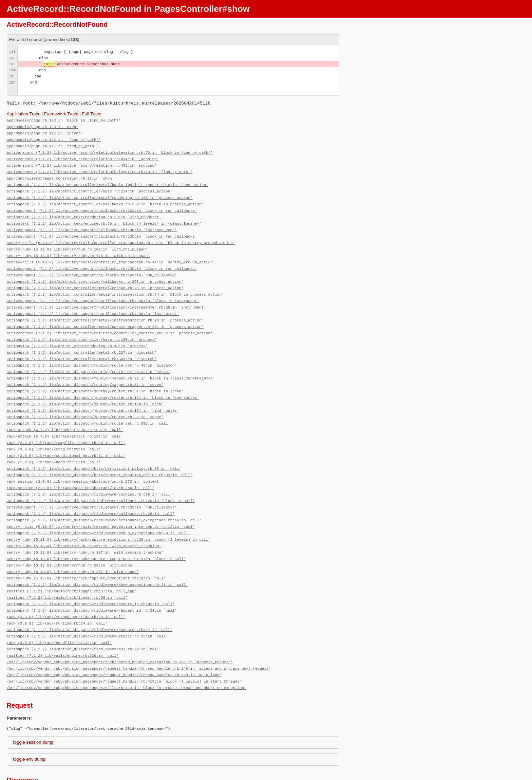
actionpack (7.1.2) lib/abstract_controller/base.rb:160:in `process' (82, 328)
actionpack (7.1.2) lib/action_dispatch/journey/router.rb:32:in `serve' (85, 401)
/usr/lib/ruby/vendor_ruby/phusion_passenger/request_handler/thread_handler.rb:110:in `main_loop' (114, 645)
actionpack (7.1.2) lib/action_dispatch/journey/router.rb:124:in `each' (85, 389)
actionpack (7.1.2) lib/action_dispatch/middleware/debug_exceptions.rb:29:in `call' (99, 511)
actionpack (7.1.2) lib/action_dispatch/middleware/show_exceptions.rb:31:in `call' (98, 560)
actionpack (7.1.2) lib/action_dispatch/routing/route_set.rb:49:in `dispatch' (92, 352)
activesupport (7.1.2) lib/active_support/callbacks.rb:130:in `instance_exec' (92, 224)
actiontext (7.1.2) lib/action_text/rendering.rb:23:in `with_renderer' (84, 212)
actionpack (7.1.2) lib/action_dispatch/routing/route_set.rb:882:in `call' (89, 407)
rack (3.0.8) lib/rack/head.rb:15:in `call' (54, 444)
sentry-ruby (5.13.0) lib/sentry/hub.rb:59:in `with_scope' (71, 542)
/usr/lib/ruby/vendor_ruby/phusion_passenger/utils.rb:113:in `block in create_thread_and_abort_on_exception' (127, 658)
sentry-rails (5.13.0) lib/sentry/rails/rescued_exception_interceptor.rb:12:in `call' (101, 505)
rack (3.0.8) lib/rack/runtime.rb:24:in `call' (57, 597)
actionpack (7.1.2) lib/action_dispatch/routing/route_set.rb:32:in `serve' (89, 358)
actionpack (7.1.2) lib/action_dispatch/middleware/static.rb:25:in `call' (87, 609)
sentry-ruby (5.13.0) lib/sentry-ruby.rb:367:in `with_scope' (73, 548)
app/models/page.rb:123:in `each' (43, 126)
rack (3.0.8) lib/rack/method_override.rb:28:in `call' (66, 590)
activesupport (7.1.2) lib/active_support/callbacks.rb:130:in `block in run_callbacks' (102, 230)
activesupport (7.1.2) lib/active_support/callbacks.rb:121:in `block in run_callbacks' (102, 206)
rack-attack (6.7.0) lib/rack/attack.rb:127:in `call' (65, 419)
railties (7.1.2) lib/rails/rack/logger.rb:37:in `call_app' (72, 566)
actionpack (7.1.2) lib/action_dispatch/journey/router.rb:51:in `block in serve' (95, 377)
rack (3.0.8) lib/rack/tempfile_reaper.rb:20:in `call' (66, 425)
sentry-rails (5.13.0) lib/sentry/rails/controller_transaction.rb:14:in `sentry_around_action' (111, 254)
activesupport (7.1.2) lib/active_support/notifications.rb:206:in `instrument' (93, 303)
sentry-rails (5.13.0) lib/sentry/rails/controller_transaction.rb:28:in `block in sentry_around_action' (121, 236)
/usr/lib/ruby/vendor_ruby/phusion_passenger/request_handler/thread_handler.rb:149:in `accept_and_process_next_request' (139, 639)
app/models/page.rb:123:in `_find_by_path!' (54, 138)
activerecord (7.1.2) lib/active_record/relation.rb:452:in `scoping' (82, 163)
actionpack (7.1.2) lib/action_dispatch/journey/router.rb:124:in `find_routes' (93, 395)
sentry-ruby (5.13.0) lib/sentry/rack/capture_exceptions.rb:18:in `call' (86, 554)
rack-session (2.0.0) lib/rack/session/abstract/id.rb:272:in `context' (84, 462)
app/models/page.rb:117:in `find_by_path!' (53, 144)
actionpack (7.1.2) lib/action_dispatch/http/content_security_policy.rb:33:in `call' (100, 456)
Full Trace (92, 114)
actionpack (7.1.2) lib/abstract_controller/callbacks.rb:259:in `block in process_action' (105, 199)
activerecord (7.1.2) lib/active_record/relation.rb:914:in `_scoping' (83, 157)
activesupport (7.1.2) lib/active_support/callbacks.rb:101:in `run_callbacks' (92, 487)
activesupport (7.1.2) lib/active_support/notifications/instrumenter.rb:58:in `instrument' (106, 297)
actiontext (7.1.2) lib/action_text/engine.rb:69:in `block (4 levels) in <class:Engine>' (104, 218)
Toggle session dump (33, 712)
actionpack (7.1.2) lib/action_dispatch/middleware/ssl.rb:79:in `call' (84, 621)
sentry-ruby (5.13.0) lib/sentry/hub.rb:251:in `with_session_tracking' (84, 523)
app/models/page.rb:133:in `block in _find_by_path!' (64, 120)
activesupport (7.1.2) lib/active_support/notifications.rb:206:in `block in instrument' (103, 291)
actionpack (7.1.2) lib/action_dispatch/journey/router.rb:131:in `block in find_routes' (103, 383)
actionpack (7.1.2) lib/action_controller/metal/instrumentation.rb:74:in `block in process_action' (115, 285)
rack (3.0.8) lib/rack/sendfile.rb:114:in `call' (59, 615)
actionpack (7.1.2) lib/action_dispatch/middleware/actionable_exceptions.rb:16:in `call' (104, 499)
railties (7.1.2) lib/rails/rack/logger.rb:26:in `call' (67, 572)
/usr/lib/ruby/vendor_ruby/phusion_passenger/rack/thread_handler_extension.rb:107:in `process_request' (120, 633)
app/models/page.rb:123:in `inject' (45, 132)
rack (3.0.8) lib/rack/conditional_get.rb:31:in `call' (66, 438)
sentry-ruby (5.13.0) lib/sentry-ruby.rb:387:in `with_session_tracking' (85, 529)
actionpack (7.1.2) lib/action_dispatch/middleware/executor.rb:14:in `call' (90, 603)
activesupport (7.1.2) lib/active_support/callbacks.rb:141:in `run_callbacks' (92, 267)
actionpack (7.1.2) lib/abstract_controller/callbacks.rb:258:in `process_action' (95, 273)
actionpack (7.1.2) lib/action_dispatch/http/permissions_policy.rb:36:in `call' (94, 450)
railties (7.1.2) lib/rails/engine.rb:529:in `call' (63, 627)
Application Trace (24, 114)
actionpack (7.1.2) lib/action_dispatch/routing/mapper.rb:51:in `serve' (85, 370)
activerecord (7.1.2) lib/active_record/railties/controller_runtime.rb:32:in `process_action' (110, 322)
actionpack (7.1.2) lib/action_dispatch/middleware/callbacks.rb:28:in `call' (91, 493)
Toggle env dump (29, 729)
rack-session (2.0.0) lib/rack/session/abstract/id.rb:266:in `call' (81, 468)
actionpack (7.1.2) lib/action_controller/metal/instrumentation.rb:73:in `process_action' (105, 309)
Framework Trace (61, 114)
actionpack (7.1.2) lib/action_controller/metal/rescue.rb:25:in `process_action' (95, 279)
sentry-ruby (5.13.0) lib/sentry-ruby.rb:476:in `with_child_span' (78, 248)
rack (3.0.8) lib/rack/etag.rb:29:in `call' (54, 432)
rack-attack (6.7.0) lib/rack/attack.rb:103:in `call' (65, 413)
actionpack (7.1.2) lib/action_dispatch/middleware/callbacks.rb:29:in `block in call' (101, 480)
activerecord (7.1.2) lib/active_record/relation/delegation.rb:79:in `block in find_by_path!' (110, 151)
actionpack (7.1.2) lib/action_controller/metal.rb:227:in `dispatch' (82, 340)
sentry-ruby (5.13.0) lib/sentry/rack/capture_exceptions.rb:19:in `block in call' (96, 535)
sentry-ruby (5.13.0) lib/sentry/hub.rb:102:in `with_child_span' (77, 242)
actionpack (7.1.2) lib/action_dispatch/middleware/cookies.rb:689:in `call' (90, 474)
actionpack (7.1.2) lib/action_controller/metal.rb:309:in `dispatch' (82, 346)
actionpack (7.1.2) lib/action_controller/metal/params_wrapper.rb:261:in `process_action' (105, 315)
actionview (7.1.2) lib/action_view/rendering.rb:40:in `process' (77, 334)
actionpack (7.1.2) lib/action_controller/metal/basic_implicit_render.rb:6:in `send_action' (108, 181)
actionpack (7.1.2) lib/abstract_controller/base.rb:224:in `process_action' (90, 187)
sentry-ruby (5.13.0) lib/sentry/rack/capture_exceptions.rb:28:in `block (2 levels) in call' (109, 517)
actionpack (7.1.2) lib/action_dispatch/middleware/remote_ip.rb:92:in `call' (91, 578)
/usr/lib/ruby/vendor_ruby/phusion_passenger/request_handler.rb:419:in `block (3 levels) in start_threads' (124, 652)
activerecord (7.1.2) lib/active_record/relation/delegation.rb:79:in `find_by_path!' (100, 169)
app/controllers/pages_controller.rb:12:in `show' (61, 175)
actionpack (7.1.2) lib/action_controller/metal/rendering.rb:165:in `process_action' (100, 193)
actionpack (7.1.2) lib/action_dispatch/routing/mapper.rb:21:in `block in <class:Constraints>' (111, 364)
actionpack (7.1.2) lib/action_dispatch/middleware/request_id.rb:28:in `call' (92, 584)
